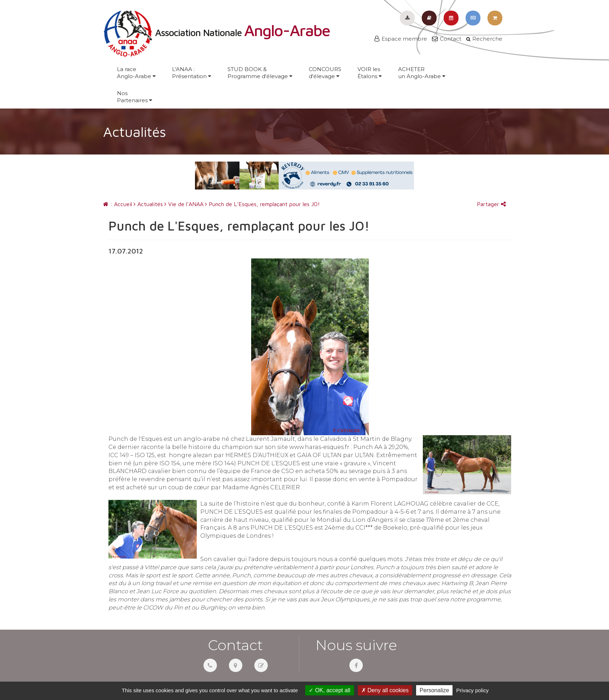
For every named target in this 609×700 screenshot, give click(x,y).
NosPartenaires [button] (135, 97)
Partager (491, 204)
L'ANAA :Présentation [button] (192, 73)
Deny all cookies (385, 690)
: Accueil (118, 204)
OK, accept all (329, 690)
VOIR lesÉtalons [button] (370, 73)
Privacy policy (473, 690)
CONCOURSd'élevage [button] (325, 73)
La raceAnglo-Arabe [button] (136, 73)
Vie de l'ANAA (184, 204)
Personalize (434, 690)
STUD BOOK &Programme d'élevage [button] (260, 73)
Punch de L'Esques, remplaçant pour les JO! (262, 204)
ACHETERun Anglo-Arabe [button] (422, 73)
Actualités (148, 204)
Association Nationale (217, 33)
